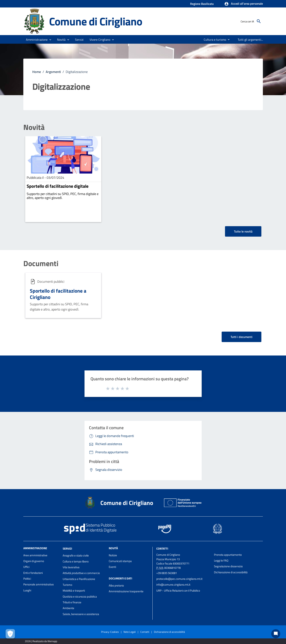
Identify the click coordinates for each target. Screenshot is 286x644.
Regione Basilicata (202, 4)
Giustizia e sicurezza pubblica (80, 597)
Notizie (113, 555)
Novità (34, 127)
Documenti (41, 263)
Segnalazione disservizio (228, 566)
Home (37, 72)
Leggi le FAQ (221, 560)
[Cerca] (259, 21)
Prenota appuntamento (228, 555)
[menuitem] (213, 40)
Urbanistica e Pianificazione (79, 579)
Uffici (26, 567)
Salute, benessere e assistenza (81, 614)
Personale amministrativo (39, 584)
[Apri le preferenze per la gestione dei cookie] (10, 634)
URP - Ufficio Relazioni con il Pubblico (178, 591)
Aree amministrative (35, 555)
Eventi (112, 567)
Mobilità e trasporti (74, 591)
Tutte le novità (243, 231)
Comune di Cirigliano (96, 21)
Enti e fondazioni (33, 573)
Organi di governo (34, 561)
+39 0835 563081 (167, 573)
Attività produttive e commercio (81, 573)
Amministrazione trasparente (126, 591)
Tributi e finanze (72, 602)
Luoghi (27, 590)
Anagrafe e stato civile (76, 555)
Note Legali (130, 632)
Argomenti (53, 72)
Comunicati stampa (120, 561)
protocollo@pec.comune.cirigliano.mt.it (179, 579)
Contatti (162, 548)
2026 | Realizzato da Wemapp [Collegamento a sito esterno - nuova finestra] (41, 641)
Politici (27, 579)
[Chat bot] (276, 634)
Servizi (67, 548)
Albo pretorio (116, 585)
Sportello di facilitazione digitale (58, 186)
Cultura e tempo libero (76, 561)
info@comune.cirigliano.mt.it (173, 585)
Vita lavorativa (71, 567)
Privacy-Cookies (110, 632)
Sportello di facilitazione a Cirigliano (58, 294)
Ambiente (68, 608)
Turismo (67, 585)
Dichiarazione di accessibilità (231, 572)
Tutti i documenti (242, 337)
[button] (244, 4)
